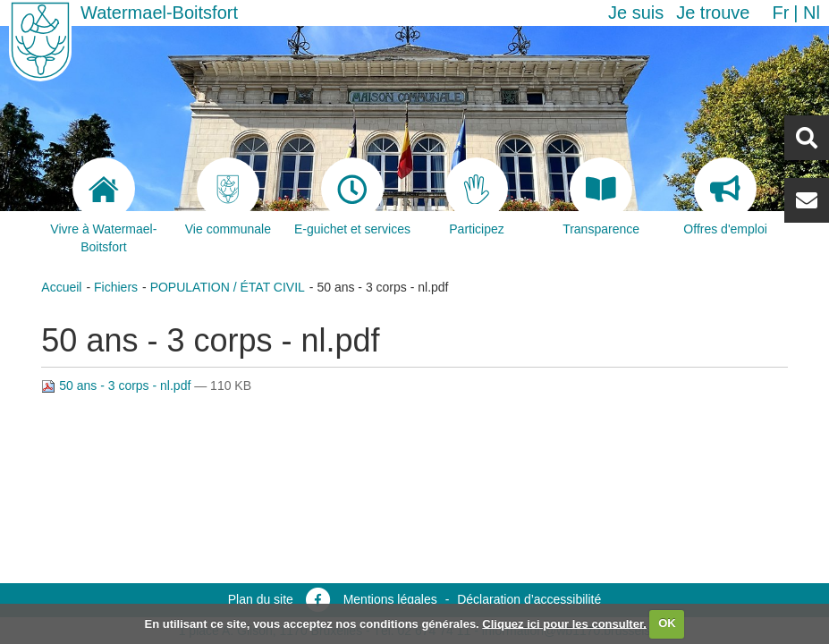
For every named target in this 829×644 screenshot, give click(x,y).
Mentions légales (390, 599)
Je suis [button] (636, 13)
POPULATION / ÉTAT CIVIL (228, 287)
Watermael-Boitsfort (159, 13)
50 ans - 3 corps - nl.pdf (118, 386)
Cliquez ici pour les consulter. (564, 623)
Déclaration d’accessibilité (529, 599)
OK (667, 623)
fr (780, 13)
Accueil (61, 287)
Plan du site (261, 599)
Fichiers (116, 287)
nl (812, 13)
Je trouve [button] (713, 13)
